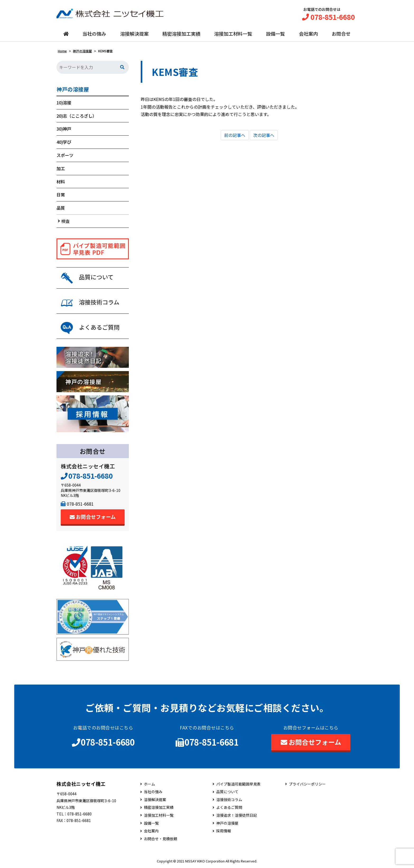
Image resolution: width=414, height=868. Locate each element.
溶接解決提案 (134, 34)
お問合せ (341, 34)
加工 (61, 168)
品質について (227, 792)
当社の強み (94, 34)
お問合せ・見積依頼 (161, 839)
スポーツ (65, 155)
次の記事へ (264, 135)
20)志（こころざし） (77, 116)
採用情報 (224, 831)
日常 (61, 195)
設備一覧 (275, 34)
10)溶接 (64, 103)
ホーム (149, 784)
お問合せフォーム (93, 517)
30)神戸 (64, 129)
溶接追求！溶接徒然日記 (237, 815)
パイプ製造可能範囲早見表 (238, 784)
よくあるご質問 (229, 808)
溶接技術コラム (229, 800)
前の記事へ (235, 135)
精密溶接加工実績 (181, 34)
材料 (61, 182)
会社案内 (308, 34)
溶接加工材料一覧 (233, 34)
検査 (65, 221)
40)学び (64, 142)
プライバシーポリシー (307, 784)
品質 (61, 208)
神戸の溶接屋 (73, 89)
